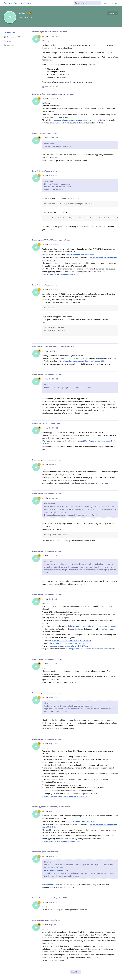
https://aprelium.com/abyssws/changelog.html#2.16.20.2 (82, 361)
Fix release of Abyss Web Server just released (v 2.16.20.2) (55, 346)
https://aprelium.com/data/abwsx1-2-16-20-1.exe (72, 640)
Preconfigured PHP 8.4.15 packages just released (52, 240)
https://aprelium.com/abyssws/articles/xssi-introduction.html (78, 120)
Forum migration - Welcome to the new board (51, 32)
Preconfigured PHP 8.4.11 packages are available (52, 807)
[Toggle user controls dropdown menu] (113, 13)
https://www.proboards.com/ (56, 870)
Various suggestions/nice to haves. (47, 852)
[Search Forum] (87, 3)
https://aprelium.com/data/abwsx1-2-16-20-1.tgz (68, 646)
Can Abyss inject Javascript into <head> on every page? (54, 94)
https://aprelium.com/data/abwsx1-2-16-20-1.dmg (70, 643)
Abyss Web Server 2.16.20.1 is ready (47, 423)
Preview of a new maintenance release (48, 374)
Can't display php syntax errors (46, 133)
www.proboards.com (51, 885)
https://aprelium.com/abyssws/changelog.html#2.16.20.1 (93, 626)
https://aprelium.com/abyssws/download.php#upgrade (92, 649)
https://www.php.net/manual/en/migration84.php (63, 274)
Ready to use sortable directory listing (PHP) (50, 898)
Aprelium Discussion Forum (18, 3)
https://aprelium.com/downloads (80, 255)
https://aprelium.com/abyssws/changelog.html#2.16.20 (65, 796)
